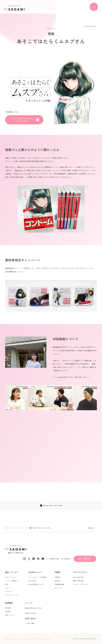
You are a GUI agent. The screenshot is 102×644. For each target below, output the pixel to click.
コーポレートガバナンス (80, 584)
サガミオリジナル (11, 577)
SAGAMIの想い (33, 581)
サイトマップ (47, 639)
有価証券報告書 (59, 584)
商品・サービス (12, 572)
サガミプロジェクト (33, 608)
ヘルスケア (9, 591)
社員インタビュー (11, 615)
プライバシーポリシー (12, 639)
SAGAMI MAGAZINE (30, 613)
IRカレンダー (59, 588)
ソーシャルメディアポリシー (31, 639)
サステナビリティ (80, 572)
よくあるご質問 (29, 623)
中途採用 (8, 611)
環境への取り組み (78, 581)
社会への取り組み (78, 577)
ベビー (7, 588)
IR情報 (57, 572)
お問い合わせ (30, 618)
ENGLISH (67, 559)
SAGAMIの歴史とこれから (36, 584)
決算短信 (57, 577)
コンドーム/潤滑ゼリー (12, 581)
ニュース (28, 603)
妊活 (6, 584)
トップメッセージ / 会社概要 (37, 577)
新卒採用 (8, 608)
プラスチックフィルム (12, 595)
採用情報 (9, 603)
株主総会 (57, 581)
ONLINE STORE (54, 559)
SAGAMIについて (35, 572)
